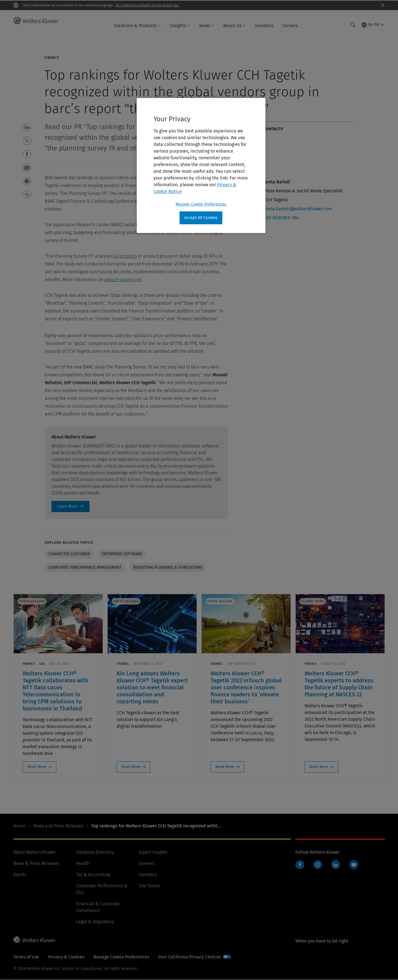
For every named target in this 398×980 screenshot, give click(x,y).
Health (83, 863)
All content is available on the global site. (148, 5)
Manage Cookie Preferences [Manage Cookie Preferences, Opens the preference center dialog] (201, 204)
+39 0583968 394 (282, 218)
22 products (125, 256)
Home (19, 826)
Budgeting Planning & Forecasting (168, 567)
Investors (264, 26)
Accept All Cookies (201, 218)
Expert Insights (153, 852)
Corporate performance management (85, 567)
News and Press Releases (58, 826)
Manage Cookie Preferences (121, 957)
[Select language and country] (373, 25)
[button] (27, 127)
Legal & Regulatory (95, 922)
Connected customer (69, 554)
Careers (290, 26)
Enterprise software (122, 554)
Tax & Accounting (93, 875)
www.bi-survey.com (123, 280)
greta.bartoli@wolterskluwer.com (298, 209)
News (207, 26)
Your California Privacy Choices (189, 957)
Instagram (318, 865)
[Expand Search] (353, 25)
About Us (235, 26)
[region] (201, 165)
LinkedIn (336, 865)
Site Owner (149, 886)
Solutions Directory (95, 852)
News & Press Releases (36, 863)
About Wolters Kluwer (35, 852)
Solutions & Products (138, 26)
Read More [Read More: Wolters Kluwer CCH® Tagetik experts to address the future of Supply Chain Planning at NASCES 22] (319, 767)
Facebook (300, 865)
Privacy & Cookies (66, 957)
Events (20, 875)
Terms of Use (26, 957)
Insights (180, 26)
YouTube (354, 865)
